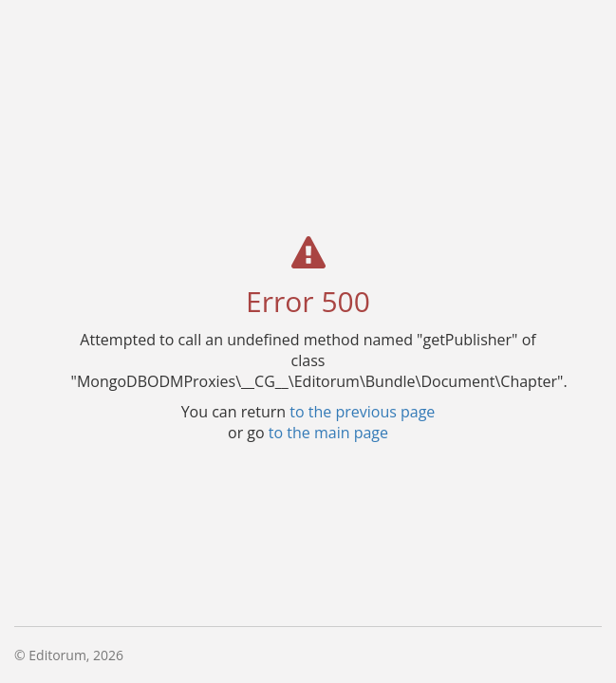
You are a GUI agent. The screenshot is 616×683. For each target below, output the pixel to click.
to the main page (328, 432)
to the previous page (362, 411)
